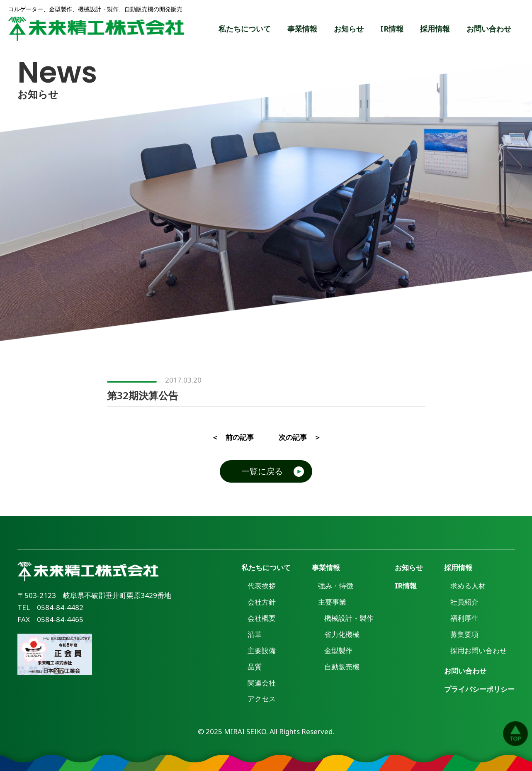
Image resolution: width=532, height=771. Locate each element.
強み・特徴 (336, 586)
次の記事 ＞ (300, 437)
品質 (255, 667)
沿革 (255, 634)
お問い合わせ (489, 29)
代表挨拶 (262, 586)
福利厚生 (464, 618)
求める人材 (468, 586)
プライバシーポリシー (479, 689)
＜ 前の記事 (233, 437)
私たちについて (245, 29)
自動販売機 (342, 667)
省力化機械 (342, 634)
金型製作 (338, 650)
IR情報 (392, 29)
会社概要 (262, 618)
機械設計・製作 (349, 618)
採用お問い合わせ (479, 650)
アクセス (262, 699)
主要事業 (332, 602)
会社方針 (262, 602)
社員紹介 (464, 602)
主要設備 (262, 650)
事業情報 (302, 29)
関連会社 (262, 683)
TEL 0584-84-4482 (50, 607)
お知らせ (349, 29)
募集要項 (464, 634)
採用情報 (435, 29)
